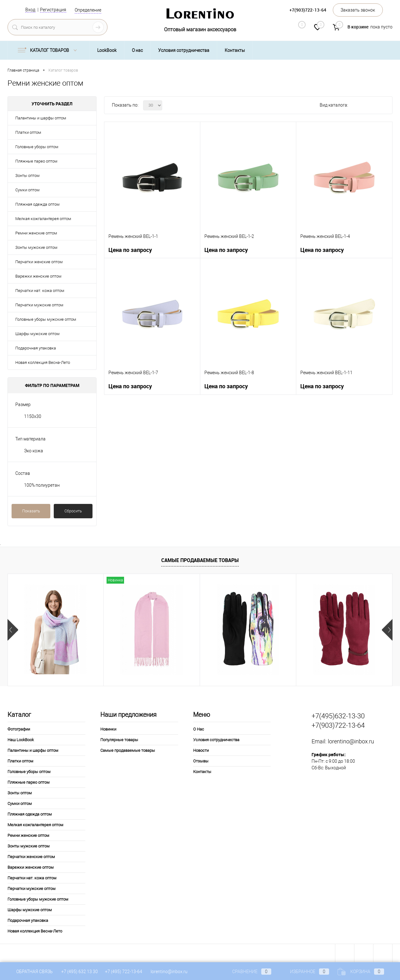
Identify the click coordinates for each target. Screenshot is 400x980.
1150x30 (33, 416)
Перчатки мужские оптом (39, 305)
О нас (137, 50)
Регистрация (53, 10)
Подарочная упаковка (36, 348)
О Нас (199, 729)
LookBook (107, 50)
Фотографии (19, 729)
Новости (201, 750)
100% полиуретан (42, 485)
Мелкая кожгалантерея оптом (43, 219)
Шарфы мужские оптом (37, 334)
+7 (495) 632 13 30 (80, 972)
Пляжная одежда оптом (37, 204)
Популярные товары (119, 740)
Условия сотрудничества (184, 50)
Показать (31, 511)
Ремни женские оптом (36, 233)
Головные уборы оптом (37, 147)
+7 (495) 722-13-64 (124, 972)
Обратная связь (30, 972)
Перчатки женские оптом (39, 262)
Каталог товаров (49, 50)
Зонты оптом (27, 176)
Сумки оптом (27, 190)
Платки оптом (28, 132)
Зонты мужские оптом (36, 247)
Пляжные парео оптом (36, 161)
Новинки (108, 729)
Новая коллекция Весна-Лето (43, 362)
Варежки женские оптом (38, 276)
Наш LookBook (21, 740)
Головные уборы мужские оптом (46, 319)
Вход (30, 10)
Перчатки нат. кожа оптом (40, 291)
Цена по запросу (130, 250)
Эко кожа (34, 451)
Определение (88, 10)
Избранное (304, 972)
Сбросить (73, 511)
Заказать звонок (358, 10)
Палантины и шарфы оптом (41, 118)
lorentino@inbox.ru (351, 741)
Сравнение (247, 972)
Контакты (235, 50)
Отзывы (201, 761)
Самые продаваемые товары (200, 560)
